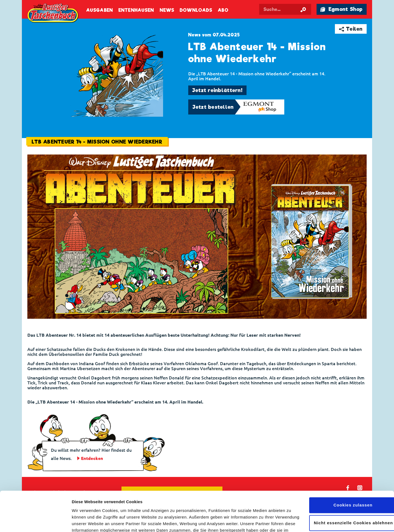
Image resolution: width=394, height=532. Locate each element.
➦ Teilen (351, 29)
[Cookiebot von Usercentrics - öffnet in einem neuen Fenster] (35, 521)
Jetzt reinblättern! (217, 90)
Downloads (196, 10)
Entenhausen (136, 10)
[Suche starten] (303, 9)
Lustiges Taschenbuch (53, 14)
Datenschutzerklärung (125, 506)
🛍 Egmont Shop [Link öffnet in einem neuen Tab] (341, 9)
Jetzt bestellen (213, 107)
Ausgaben (100, 10)
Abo (223, 10)
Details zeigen (86, 521)
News (167, 10)
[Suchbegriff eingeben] (285, 9)
